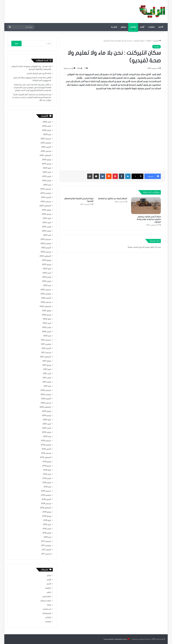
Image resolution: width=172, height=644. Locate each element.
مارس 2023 (47, 277)
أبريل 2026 (47, 122)
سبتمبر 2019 (46, 453)
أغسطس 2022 (45, 306)
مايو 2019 (47, 470)
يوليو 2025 (47, 160)
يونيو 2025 (47, 164)
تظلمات (133, 27)
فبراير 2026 (47, 130)
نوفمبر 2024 (46, 193)
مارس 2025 (47, 176)
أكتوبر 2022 (46, 298)
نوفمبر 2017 (46, 546)
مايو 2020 (47, 420)
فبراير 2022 (47, 332)
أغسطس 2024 (45, 206)
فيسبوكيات (47, 613)
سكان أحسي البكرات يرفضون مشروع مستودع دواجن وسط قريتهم (149, 219)
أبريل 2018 (47, 525)
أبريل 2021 (47, 374)
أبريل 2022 (47, 323)
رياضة (49, 605)
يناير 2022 (47, 336)
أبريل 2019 (47, 474)
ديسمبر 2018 (46, 491)
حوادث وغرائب (46, 601)
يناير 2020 (47, 436)
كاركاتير (48, 617)
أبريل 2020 (47, 424)
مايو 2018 (47, 520)
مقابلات (151, 27)
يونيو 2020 (47, 415)
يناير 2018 (47, 537)
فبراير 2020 (47, 432)
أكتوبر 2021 (46, 348)
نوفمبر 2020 (46, 395)
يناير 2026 (47, 134)
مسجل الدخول (144, 247)
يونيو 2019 (47, 466)
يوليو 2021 (47, 361)
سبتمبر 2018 (46, 504)
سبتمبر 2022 (46, 302)
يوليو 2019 (47, 462)
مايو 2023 (47, 269)
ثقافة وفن (47, 597)
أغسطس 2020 (45, 407)
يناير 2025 (47, 185)
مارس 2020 (47, 428)
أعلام (49, 576)
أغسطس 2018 (46, 508)
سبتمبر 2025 (46, 151)
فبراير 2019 (47, 483)
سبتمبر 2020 (46, 403)
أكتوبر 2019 (46, 449)
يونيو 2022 (47, 315)
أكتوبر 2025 (46, 147)
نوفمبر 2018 (46, 495)
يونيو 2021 (47, 365)
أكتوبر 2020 (46, 399)
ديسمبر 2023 (46, 239)
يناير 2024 (47, 235)
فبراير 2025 (47, 181)
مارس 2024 (47, 227)
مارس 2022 (47, 327)
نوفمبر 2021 (46, 344)
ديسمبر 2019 (46, 441)
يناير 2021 (47, 386)
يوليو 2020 (47, 411)
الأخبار (161, 27)
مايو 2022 (47, 319)
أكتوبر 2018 (46, 499)
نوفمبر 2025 (46, 143)
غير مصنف (47, 609)
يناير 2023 (47, 285)
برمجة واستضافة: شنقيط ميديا (115, 639)
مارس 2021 (47, 378)
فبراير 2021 (47, 382)
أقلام (142, 27)
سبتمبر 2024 (46, 202)
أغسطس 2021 (46, 357)
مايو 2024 (47, 218)
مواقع (124, 27)
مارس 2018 (47, 529)
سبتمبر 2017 (46, 554)
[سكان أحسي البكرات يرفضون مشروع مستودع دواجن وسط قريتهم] (146, 206)
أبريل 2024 (47, 223)
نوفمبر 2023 (46, 244)
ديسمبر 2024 (46, 189)
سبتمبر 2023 (46, 252)
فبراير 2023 (47, 281)
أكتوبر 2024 (46, 197)
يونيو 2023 (47, 264)
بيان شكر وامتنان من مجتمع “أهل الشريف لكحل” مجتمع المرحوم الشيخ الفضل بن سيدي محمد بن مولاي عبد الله (32, 97)
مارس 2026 (47, 126)
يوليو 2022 (47, 311)
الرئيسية (157, 41)
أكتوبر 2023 (46, 248)
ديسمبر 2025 (46, 139)
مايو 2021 (47, 369)
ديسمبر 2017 (46, 541)
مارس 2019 (47, 478)
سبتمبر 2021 (46, 353)
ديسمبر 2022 (46, 290)
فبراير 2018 (47, 533)
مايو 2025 (47, 168)
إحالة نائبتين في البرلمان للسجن (39, 73)
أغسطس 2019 (46, 457)
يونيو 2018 (47, 516)
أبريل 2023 (47, 273)
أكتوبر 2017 (46, 550)
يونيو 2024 (46, 214)
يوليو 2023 (47, 260)
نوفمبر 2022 (46, 294)
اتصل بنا (114, 27)
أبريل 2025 (47, 172)
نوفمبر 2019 (46, 445)
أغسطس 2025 (45, 155)
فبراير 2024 (47, 231)
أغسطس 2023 (45, 256)
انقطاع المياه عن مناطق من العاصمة (113, 199)
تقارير (49, 592)
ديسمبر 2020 (46, 390)
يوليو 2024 (47, 210)
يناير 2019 (47, 487)
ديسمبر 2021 (46, 340)
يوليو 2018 (47, 512)
